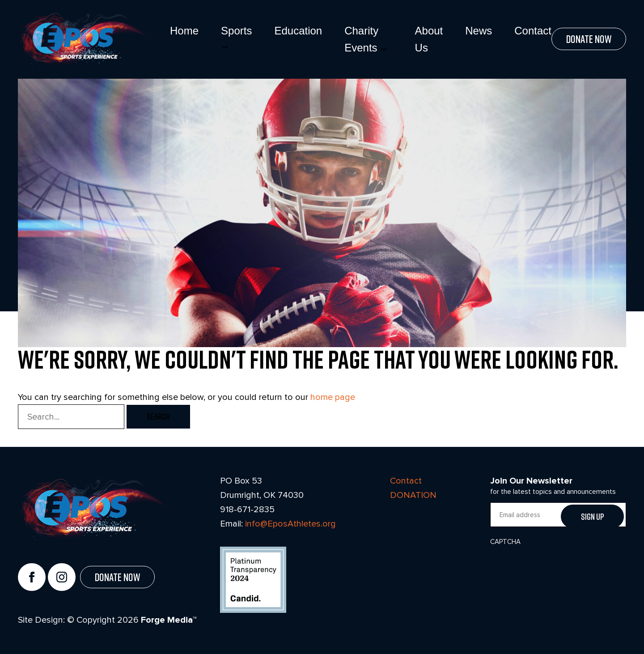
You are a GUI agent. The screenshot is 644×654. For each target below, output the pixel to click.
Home (184, 31)
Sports (236, 31)
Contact (533, 31)
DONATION (413, 495)
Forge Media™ (169, 620)
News (479, 31)
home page (333, 397)
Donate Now (589, 39)
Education (298, 31)
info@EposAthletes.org (290, 524)
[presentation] (558, 568)
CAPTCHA (505, 542)
